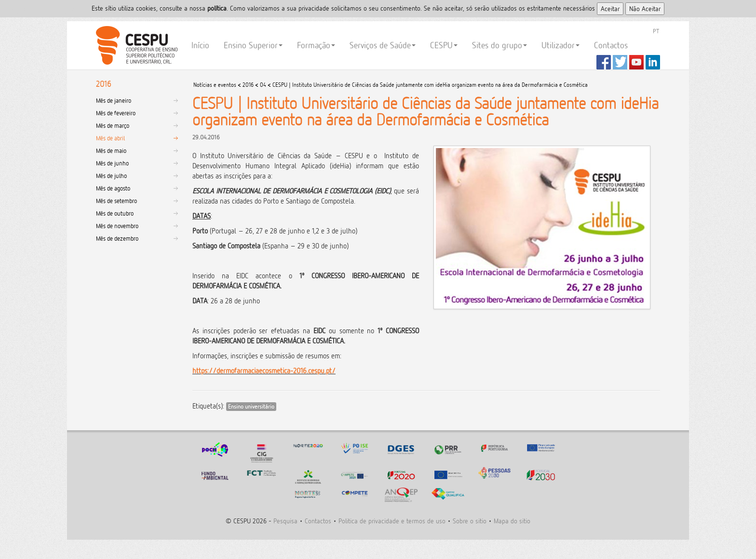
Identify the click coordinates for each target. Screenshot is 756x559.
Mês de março (113, 125)
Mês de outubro (115, 213)
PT (656, 31)
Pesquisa (285, 521)
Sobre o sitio (470, 521)
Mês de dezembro (117, 238)
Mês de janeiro (114, 100)
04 (263, 85)
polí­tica (217, 8)
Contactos (611, 45)
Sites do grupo (499, 45)
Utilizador (560, 45)
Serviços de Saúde (383, 45)
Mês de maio (111, 150)
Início (200, 45)
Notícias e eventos (215, 85)
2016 (248, 85)
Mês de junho (112, 163)
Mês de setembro (116, 201)
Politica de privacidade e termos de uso (392, 521)
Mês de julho (111, 176)
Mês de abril (110, 138)
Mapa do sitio (512, 521)
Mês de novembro (117, 226)
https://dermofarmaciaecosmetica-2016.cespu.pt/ (264, 371)
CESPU (135, 45)
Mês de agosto (113, 188)
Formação (316, 45)
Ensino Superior (253, 45)
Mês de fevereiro (116, 113)
